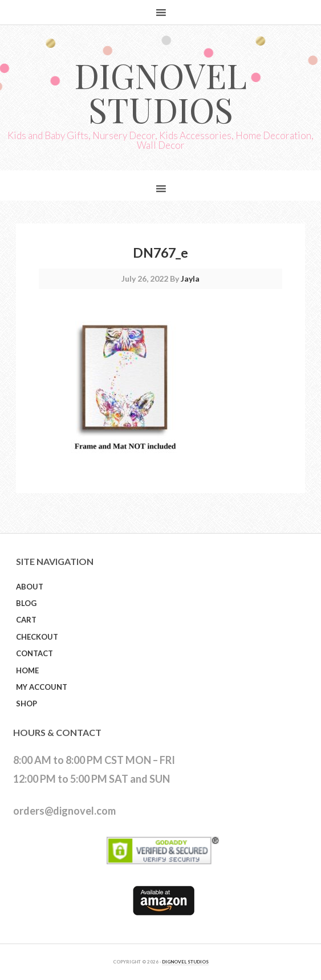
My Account (42, 687)
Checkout (37, 637)
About (30, 587)
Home (27, 670)
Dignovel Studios (160, 92)
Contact (34, 653)
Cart (26, 620)
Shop (27, 704)
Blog (26, 603)
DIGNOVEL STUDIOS (185, 962)
